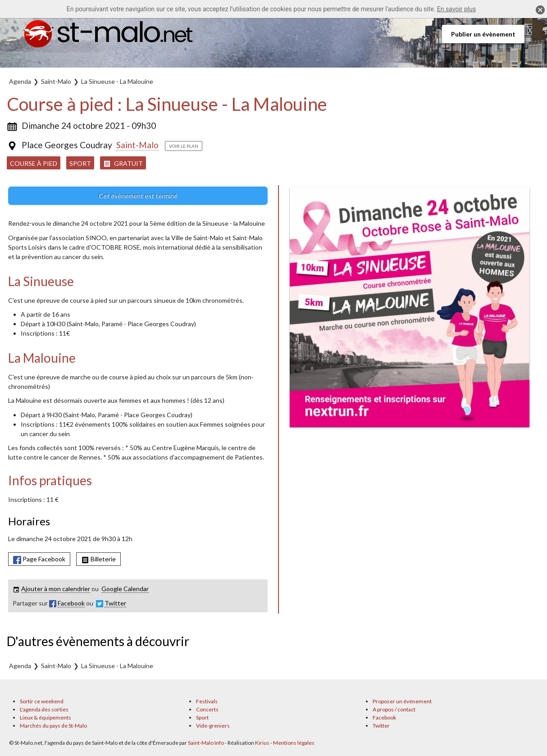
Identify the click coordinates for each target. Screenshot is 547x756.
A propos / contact (394, 709)
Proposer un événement (402, 701)
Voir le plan (184, 146)
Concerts (207, 709)
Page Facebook (39, 559)
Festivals (207, 701)
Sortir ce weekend (42, 701)
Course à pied (34, 163)
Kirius (262, 743)
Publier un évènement (483, 34)
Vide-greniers (213, 726)
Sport (80, 163)
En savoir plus (456, 9)
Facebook (384, 717)
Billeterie (98, 559)
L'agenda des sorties (44, 709)
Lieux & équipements (46, 717)
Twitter (381, 726)
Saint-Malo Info (206, 743)
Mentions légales (294, 743)
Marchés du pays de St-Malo (53, 726)
